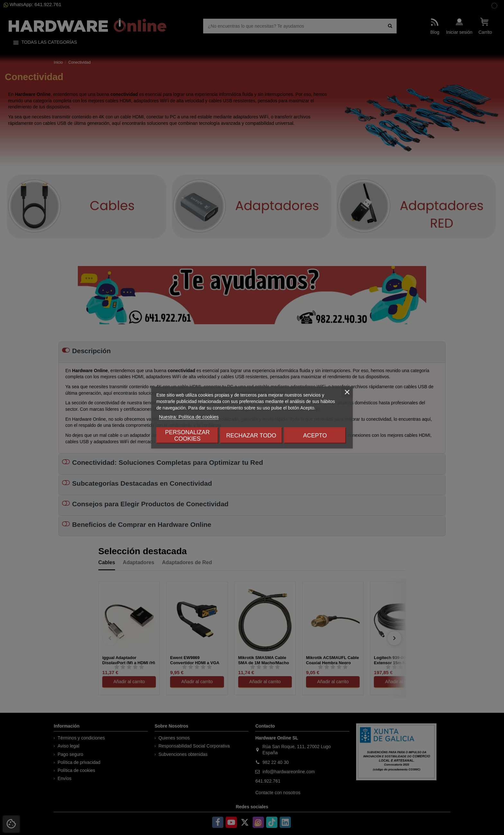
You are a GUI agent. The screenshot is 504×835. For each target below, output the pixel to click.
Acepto (315, 436)
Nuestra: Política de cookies (189, 417)
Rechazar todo (251, 436)
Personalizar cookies (188, 436)
